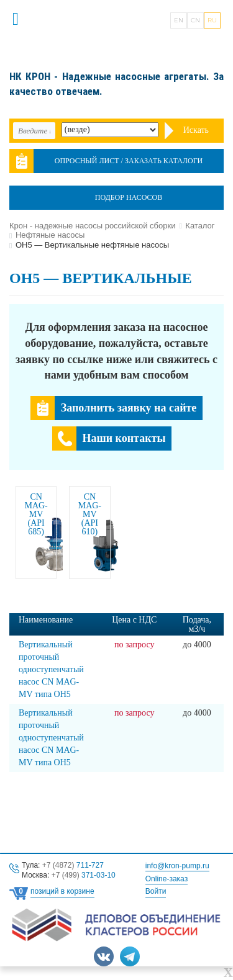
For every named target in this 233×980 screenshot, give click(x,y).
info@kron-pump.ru (177, 866)
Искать (196, 130)
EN (179, 20)
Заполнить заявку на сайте (129, 408)
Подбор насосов (129, 197)
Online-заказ (167, 879)
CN (195, 20)
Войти (156, 891)
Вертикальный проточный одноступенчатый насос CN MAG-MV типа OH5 (51, 669)
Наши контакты (124, 438)
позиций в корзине (62, 891)
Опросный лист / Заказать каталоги (129, 161)
